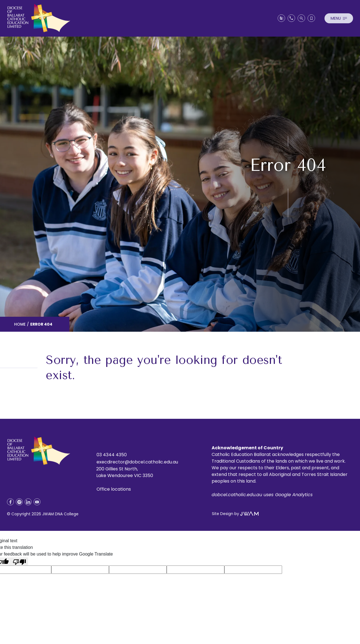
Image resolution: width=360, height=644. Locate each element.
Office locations (114, 489)
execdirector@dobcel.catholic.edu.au (137, 462)
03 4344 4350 (112, 455)
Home (20, 324)
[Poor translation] (19, 561)
